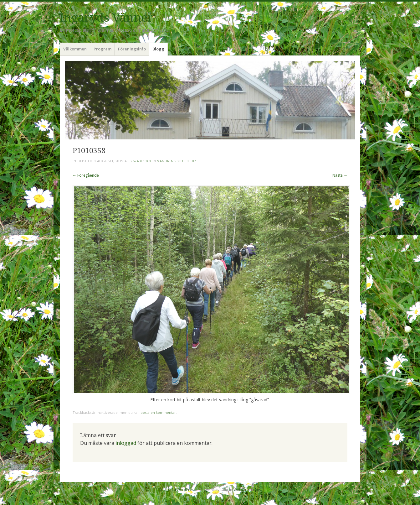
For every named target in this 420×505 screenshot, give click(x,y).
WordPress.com (247, 489)
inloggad (126, 443)
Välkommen (75, 49)
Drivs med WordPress (177, 489)
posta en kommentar (158, 412)
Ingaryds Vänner (106, 18)
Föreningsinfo (132, 49)
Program (102, 49)
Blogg (158, 49)
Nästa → (340, 175)
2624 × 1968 (141, 161)
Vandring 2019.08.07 (177, 161)
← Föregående (86, 175)
